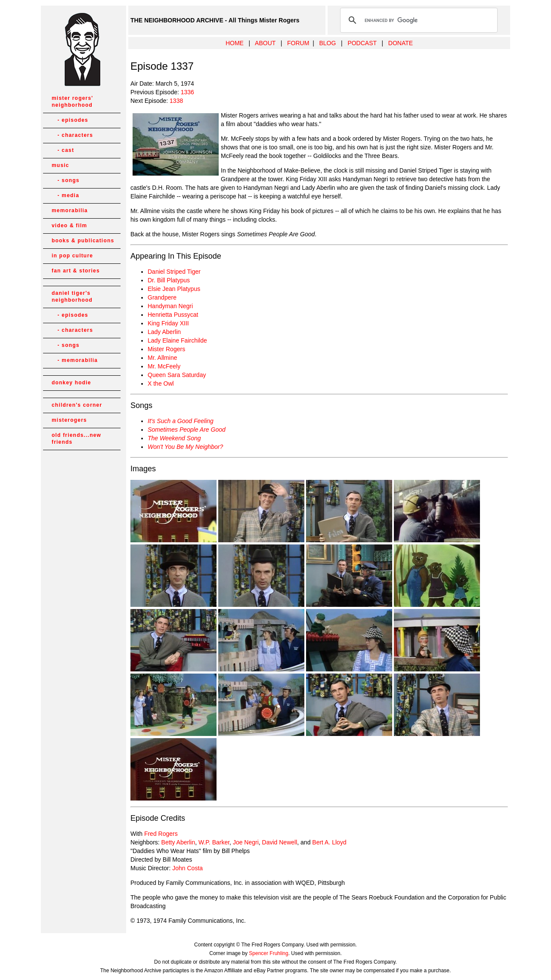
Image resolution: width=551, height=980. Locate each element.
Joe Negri (246, 842)
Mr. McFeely (164, 366)
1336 (187, 92)
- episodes (70, 120)
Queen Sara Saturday (177, 375)
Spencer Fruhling (268, 953)
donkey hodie (71, 383)
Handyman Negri (170, 306)
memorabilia (70, 210)
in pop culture (72, 256)
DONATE (401, 43)
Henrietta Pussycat (173, 315)
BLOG (327, 43)
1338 (176, 101)
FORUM (298, 43)
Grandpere (162, 297)
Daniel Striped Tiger (174, 272)
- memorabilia (75, 360)
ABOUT (265, 43)
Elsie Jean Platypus (174, 289)
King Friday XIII (168, 323)
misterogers (69, 420)
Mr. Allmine (162, 358)
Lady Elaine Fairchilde (177, 340)
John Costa (187, 868)
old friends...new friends (76, 439)
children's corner (77, 405)
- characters (72, 135)
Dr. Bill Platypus (169, 280)
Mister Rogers (166, 349)
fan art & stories (76, 271)
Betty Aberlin (178, 842)
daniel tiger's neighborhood (72, 297)
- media (65, 195)
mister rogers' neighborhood (72, 102)
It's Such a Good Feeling (181, 421)
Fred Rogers (161, 834)
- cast (63, 150)
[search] (418, 20)
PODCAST (362, 43)
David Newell (280, 842)
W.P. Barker (214, 842)
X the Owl (161, 383)
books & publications (83, 241)
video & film (69, 226)
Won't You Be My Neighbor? (185, 447)
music (60, 165)
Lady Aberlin (164, 332)
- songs (66, 180)
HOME (235, 43)
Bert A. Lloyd (329, 842)
